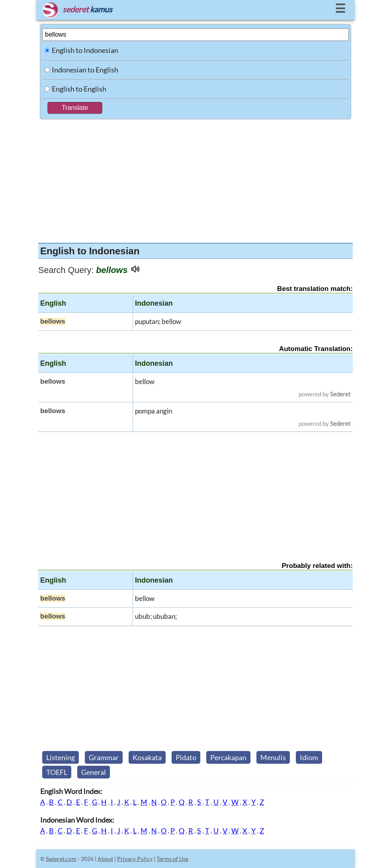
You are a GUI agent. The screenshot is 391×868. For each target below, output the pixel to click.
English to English (79, 89)
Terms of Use (172, 859)
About (105, 859)
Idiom (309, 757)
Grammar (104, 757)
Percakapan (228, 757)
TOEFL (57, 772)
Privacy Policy (135, 859)
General (94, 772)
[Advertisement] (195, 179)
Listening (61, 757)
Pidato (186, 757)
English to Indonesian (85, 50)
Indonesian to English (85, 70)
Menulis (273, 757)
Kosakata (147, 757)
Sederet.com (61, 859)
